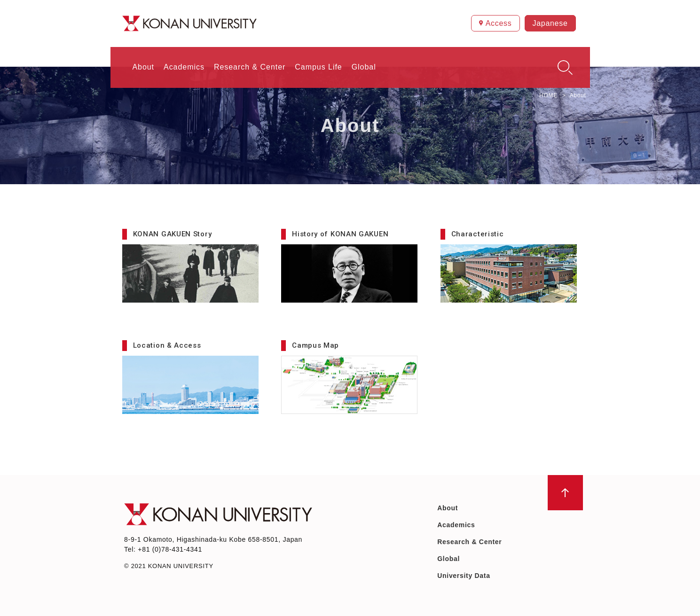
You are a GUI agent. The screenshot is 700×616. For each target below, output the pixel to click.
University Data (464, 576)
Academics (456, 525)
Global (448, 559)
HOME (548, 95)
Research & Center (469, 542)
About (448, 508)
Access (499, 23)
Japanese (550, 23)
